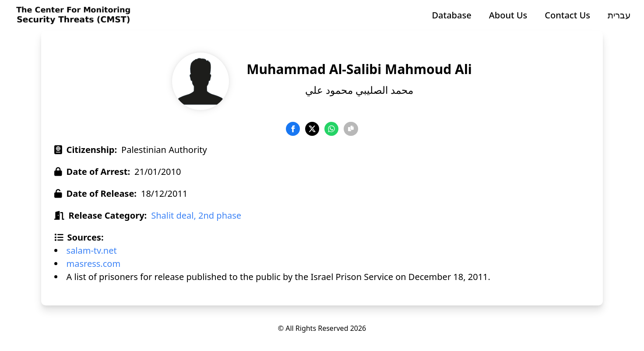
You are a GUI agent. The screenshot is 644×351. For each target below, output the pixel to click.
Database (451, 15)
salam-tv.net (92, 250)
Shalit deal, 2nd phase (196, 215)
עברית (619, 15)
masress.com (94, 264)
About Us (508, 15)
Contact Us (567, 15)
